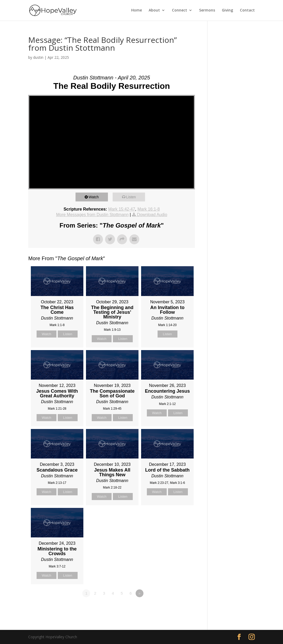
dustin (38, 57)
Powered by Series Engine (176, 608)
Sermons (207, 11)
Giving (227, 11)
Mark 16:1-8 (149, 209)
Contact (247, 11)
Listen (132, 197)
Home (137, 11)
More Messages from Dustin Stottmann (92, 215)
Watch (95, 197)
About (154, 11)
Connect (180, 11)
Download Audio (152, 215)
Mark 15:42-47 (122, 209)
